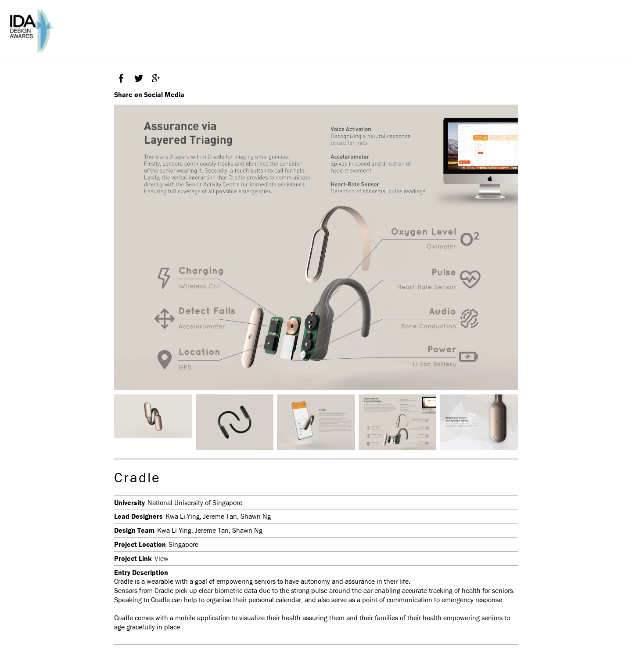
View (162, 558)
